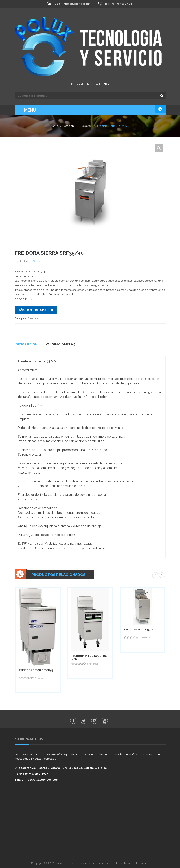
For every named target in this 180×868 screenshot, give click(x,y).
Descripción (27, 344)
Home (54, 126)
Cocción (69, 126)
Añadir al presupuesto (36, 310)
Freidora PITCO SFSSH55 (36, 670)
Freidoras (85, 126)
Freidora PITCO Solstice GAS (89, 657)
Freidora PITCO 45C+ (138, 630)
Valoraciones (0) (60, 344)
